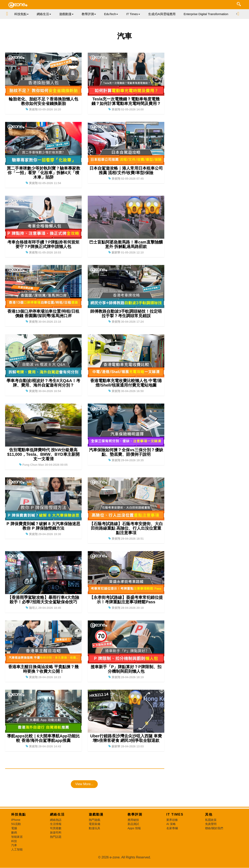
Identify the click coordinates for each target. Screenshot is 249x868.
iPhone (16, 820)
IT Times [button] (133, 14)
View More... (84, 784)
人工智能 (17, 849)
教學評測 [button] (89, 14)
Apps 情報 (134, 828)
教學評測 (135, 814)
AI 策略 (171, 824)
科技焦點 (19, 814)
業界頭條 (172, 820)
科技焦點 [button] (21, 14)
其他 (209, 814)
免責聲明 (211, 824)
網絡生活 (57, 814)
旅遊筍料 (56, 832)
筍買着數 (56, 828)
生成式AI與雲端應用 (162, 14)
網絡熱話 (56, 820)
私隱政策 (211, 820)
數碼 (14, 832)
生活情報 (56, 824)
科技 (14, 841)
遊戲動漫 (96, 814)
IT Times (175, 814)
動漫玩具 (94, 828)
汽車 (14, 845)
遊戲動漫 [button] (66, 14)
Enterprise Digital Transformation (206, 14)
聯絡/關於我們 (214, 828)
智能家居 (17, 837)
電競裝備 (94, 824)
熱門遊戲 (94, 820)
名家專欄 (172, 828)
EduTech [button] (111, 14)
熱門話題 (56, 837)
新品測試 (133, 824)
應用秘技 (133, 820)
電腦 (14, 828)
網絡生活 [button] (44, 14)
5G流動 (16, 824)
